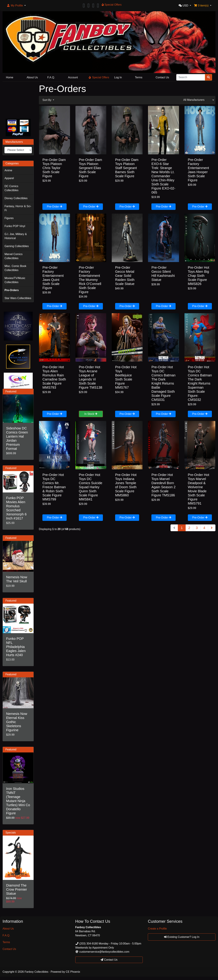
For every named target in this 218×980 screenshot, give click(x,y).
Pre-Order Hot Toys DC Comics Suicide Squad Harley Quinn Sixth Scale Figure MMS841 (91, 487)
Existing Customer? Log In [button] (182, 937)
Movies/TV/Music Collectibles (15, 280)
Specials (11, 833)
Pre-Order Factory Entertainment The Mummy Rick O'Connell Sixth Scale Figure (90, 280)
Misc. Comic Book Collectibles (15, 268)
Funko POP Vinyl (15, 226)
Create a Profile (157, 929)
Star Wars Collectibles (18, 298)
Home (10, 77)
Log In (118, 77)
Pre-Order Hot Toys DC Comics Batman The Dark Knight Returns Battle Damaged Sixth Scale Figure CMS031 (163, 383)
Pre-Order (54, 207)
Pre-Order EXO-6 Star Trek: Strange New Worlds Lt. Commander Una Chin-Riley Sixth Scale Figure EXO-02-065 (163, 176)
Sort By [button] (47, 100)
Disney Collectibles (16, 198)
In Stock (91, 414)
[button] (16, 6)
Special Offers (99, 77)
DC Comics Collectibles (11, 188)
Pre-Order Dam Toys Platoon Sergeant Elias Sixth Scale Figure (91, 168)
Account (73, 77)
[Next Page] (212, 528)
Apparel (9, 178)
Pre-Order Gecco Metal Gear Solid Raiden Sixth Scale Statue (125, 276)
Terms (139, 77)
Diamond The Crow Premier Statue (17, 889)
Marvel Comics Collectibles (13, 256)
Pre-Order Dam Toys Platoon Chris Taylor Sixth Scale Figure (54, 168)
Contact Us (162, 77)
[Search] (191, 77)
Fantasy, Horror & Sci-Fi (18, 208)
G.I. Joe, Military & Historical (16, 236)
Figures (9, 218)
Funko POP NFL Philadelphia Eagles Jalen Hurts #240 (16, 647)
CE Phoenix (73, 972)
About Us (32, 77)
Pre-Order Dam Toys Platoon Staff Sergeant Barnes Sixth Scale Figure (127, 168)
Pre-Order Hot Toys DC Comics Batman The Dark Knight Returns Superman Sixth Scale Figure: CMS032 (200, 383)
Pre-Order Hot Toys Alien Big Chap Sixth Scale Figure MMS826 (199, 276)
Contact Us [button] (109, 960)
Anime (8, 170)
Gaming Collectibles (17, 246)
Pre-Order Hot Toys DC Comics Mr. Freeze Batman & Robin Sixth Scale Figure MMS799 (54, 487)
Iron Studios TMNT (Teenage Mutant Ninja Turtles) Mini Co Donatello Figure (18, 801)
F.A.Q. (51, 77)
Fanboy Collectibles (36, 972)
